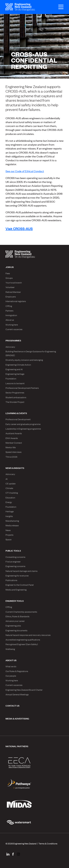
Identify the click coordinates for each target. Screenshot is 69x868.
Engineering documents (16, 630)
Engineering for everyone (17, 576)
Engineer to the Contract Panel (20, 585)
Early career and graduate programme (23, 424)
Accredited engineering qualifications (23, 640)
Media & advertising (17, 718)
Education (10, 497)
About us (10, 320)
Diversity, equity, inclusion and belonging (24, 360)
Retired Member (13, 292)
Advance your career (15, 621)
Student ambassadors (16, 397)
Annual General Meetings (17, 694)
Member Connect (14, 443)
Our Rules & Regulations (17, 671)
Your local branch (14, 283)
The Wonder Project (15, 402)
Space (8, 539)
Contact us (13, 705)
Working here (12, 325)
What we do (11, 666)
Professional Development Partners (22, 388)
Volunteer (10, 287)
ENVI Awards (12, 438)
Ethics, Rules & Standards (17, 616)
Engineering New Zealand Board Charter (24, 690)
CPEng (9, 306)
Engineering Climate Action (18, 365)
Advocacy (10, 347)
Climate (9, 488)
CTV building (12, 493)
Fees (8, 273)
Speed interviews (14, 452)
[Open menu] (59, 7)
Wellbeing (10, 649)
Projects (9, 535)
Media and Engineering (16, 590)
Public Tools (13, 550)
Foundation (11, 378)
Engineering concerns (15, 566)
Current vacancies (14, 329)
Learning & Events (16, 413)
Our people (11, 676)
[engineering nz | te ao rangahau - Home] (20, 7)
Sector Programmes (15, 392)
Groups (9, 278)
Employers (11, 297)
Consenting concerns (15, 557)
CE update (10, 483)
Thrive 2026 (11, 457)
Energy (9, 502)
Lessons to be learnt (15, 383)
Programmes (13, 340)
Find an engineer (13, 562)
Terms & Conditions (48, 843)
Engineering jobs (13, 626)
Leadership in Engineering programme (23, 429)
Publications (11, 580)
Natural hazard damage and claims (22, 571)
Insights (9, 516)
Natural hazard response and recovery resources (28, 635)
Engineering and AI (14, 369)
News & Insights (15, 468)
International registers (16, 301)
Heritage (10, 511)
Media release (12, 525)
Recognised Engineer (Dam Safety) (22, 644)
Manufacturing (12, 521)
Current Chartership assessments (21, 612)
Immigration (11, 315)
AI (7, 479)
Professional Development (18, 419)
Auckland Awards (14, 433)
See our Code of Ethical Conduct (25, 171)
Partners (9, 311)
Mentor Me (11, 447)
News (8, 530)
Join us (10, 267)
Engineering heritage (15, 374)
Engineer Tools (15, 601)
